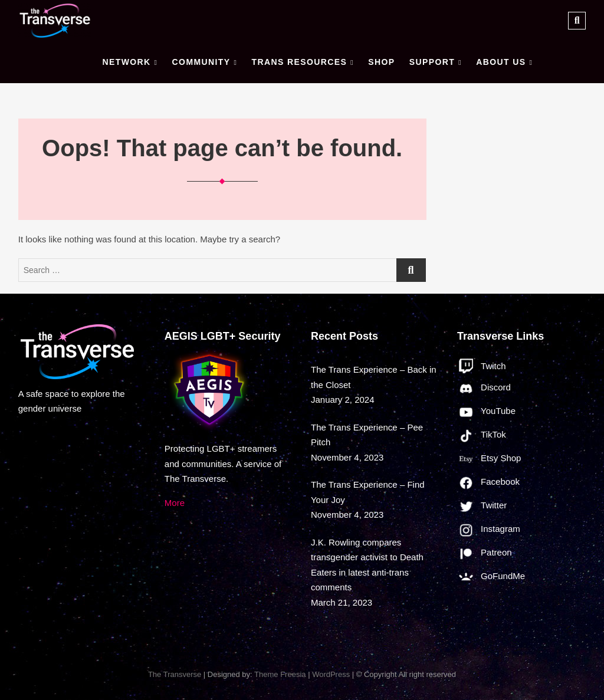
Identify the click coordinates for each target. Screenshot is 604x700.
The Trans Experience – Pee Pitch (367, 435)
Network (126, 62)
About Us (501, 62)
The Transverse (175, 674)
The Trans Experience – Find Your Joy (368, 492)
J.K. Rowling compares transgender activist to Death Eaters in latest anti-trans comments (367, 565)
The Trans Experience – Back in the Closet (374, 377)
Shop (381, 62)
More (175, 503)
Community (201, 62)
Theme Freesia (280, 674)
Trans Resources (299, 62)
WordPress (331, 674)
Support (432, 62)
